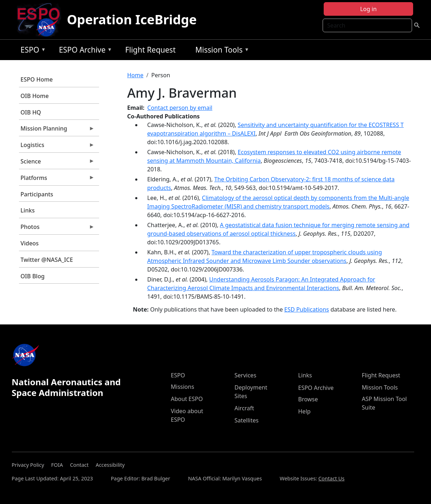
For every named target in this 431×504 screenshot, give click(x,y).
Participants (37, 194)
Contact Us (331, 478)
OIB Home (35, 96)
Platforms (57, 180)
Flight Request (150, 50)
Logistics (57, 147)
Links (28, 210)
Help (305, 411)
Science (57, 163)
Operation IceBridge (132, 19)
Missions (183, 387)
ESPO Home (36, 79)
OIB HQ (31, 112)
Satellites (247, 420)
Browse (308, 399)
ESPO (31, 51)
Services (246, 375)
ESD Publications (307, 309)
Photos (57, 229)
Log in (368, 9)
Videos (30, 243)
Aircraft (244, 408)
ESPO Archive (84, 51)
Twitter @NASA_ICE (47, 260)
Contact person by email (180, 108)
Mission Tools (221, 51)
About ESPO (187, 399)
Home (136, 75)
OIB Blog (32, 276)
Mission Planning (57, 130)
